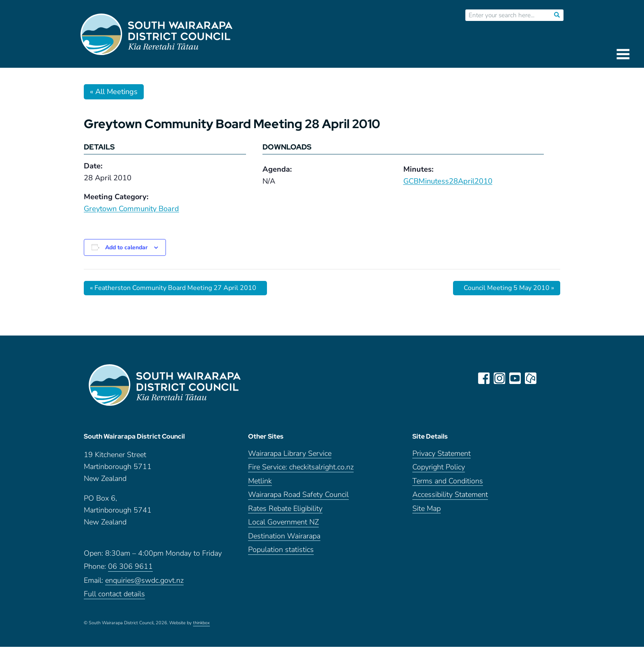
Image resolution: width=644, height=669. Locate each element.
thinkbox (201, 623)
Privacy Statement (442, 454)
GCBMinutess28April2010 (448, 181)
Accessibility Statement (450, 495)
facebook (484, 378)
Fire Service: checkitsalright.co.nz (301, 467)
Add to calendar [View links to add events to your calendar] (126, 247)
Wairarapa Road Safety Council (298, 495)
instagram (499, 378)
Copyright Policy (439, 467)
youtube (515, 378)
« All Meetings (114, 92)
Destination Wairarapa (284, 536)
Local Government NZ (283, 522)
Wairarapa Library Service (290, 454)
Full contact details (114, 594)
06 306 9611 (130, 567)
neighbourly (531, 378)
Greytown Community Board (131, 209)
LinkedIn (546, 378)
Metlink (260, 481)
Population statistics (281, 550)
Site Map (427, 509)
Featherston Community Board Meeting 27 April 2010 (173, 288)
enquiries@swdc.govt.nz (144, 580)
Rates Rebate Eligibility (285, 509)
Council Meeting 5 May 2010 (509, 288)
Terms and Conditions (448, 481)
